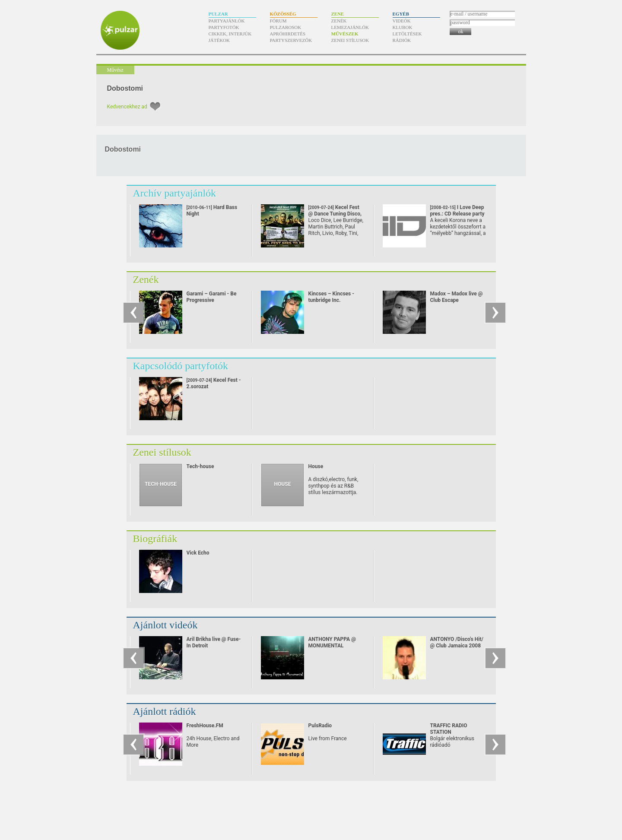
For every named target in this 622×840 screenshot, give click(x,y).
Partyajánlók (227, 21)
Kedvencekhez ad (127, 107)
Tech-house (200, 466)
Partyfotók (224, 27)
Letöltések (407, 34)
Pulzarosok (286, 27)
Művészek (345, 34)
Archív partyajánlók (175, 193)
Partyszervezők (291, 40)
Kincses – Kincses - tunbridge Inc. (331, 297)
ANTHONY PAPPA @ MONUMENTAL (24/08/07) (332, 646)
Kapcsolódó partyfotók (181, 366)
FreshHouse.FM (205, 726)
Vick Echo (198, 553)
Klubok (403, 27)
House (316, 466)
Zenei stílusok (350, 40)
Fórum (278, 21)
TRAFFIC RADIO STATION (449, 729)
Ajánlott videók (165, 625)
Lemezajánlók (350, 27)
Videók (402, 21)
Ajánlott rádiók (165, 711)
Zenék (339, 21)
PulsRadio (320, 726)
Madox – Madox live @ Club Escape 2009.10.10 (457, 300)
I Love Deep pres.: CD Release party (457, 214)
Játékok (219, 40)
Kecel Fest (335, 214)
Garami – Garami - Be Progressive (212, 297)
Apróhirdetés (288, 34)
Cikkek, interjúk (230, 34)
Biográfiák (155, 539)
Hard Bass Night (212, 217)
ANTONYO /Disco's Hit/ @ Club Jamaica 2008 (457, 642)
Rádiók (402, 40)
